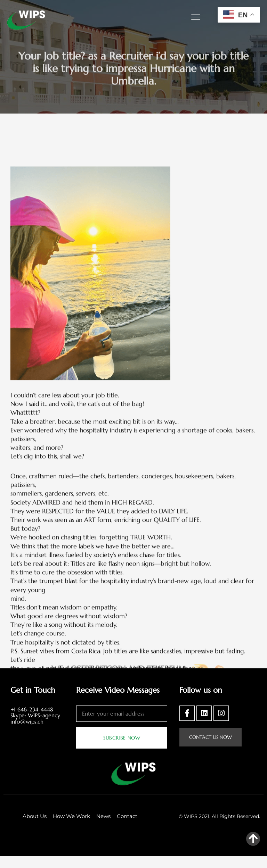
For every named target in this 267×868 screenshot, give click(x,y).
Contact (127, 828)
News (103, 828)
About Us (35, 828)
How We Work (71, 828)
